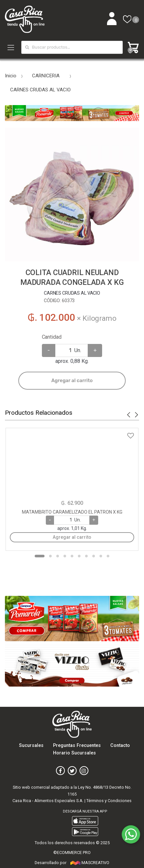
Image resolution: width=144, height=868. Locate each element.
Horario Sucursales (74, 753)
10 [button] (108, 556)
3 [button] (58, 556)
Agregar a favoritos (72, 432)
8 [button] (94, 556)
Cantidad (52, 337)
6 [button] (79, 556)
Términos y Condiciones (109, 801)
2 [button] (50, 556)
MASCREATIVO (90, 863)
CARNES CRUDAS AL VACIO (40, 90)
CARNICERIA (46, 76)
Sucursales (31, 745)
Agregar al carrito (72, 380)
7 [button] (86, 556)
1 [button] (40, 556)
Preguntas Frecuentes (77, 745)
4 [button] (65, 556)
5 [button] (72, 556)
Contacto (120, 745)
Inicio (11, 76)
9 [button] (101, 556)
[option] (72, 194)
